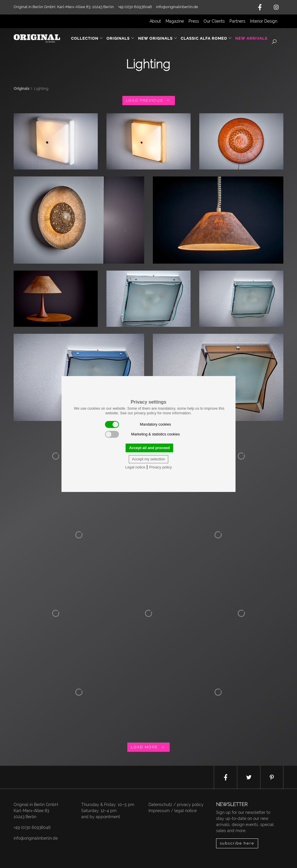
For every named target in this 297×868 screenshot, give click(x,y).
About (155, 21)
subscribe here (237, 843)
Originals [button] (121, 38)
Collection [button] (87, 38)
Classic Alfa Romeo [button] (206, 38)
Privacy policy (160, 467)
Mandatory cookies (138, 424)
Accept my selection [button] (148, 459)
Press (194, 21)
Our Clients (214, 21)
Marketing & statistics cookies (142, 434)
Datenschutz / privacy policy (176, 805)
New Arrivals (251, 38)
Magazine (175, 21)
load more (148, 747)
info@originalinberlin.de (177, 7)
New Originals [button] (158, 38)
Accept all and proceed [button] (149, 448)
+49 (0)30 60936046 (32, 827)
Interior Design (264, 21)
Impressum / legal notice (173, 811)
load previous (149, 100)
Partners (237, 21)
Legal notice (135, 467)
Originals (21, 89)
